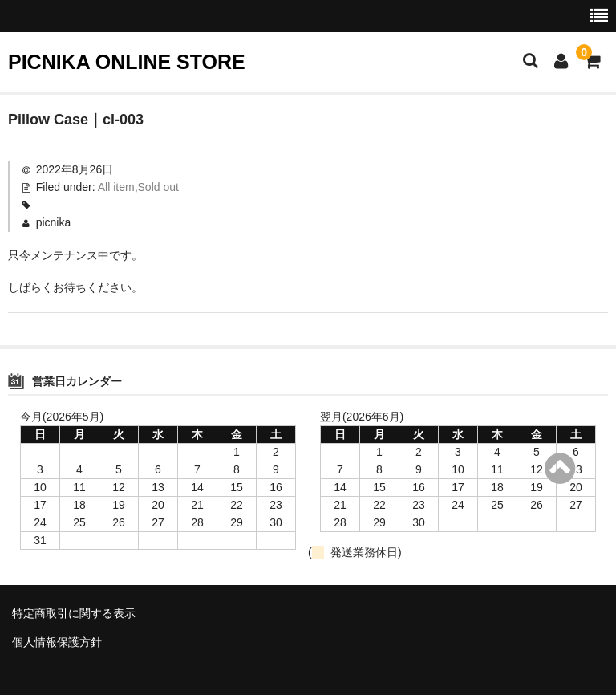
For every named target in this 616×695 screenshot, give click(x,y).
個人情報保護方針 (57, 642)
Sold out (158, 187)
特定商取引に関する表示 (74, 613)
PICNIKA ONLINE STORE (127, 62)
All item (116, 187)
